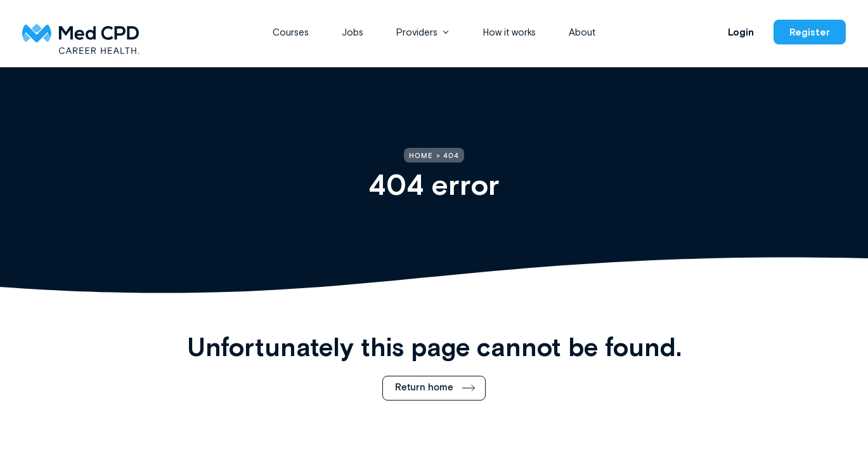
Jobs (353, 32)
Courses (291, 32)
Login (741, 32)
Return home (424, 387)
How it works (509, 32)
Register (810, 32)
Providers (417, 32)
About (582, 32)
